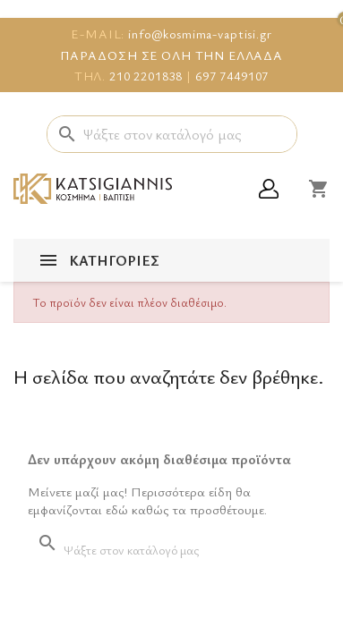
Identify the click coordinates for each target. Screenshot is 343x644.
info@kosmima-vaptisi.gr (200, 34)
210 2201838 (146, 76)
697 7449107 (232, 76)
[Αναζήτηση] (172, 134)
